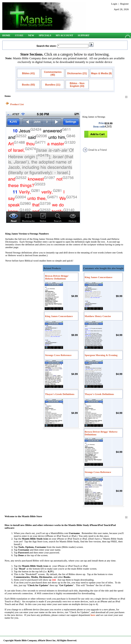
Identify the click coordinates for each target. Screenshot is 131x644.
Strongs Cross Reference (58, 355)
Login (114, 4)
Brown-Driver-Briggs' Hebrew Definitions (57, 277)
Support (84, 35)
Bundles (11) (53, 85)
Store (19, 35)
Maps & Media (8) (102, 73)
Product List (17, 104)
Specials (45, 35)
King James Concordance (59, 316)
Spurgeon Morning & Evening (101, 355)
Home (6, 35)
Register (124, 4)
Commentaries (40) (53, 73)
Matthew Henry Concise (98, 316)
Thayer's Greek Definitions (60, 394)
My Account (64, 35)
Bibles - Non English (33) (77, 85)
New (31, 35)
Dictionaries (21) (77, 73)
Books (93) (28, 85)
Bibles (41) (29, 73)
